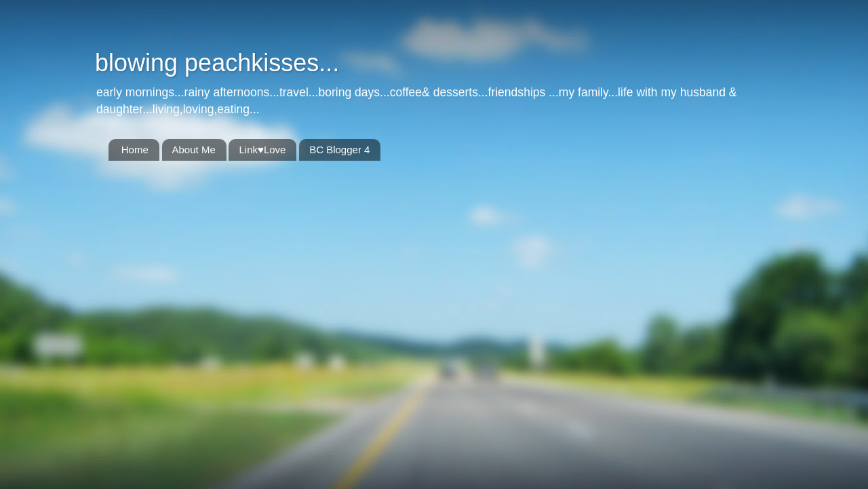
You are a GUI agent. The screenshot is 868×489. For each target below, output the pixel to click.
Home (135, 150)
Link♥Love (262, 150)
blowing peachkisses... (217, 63)
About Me (194, 150)
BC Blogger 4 (339, 150)
